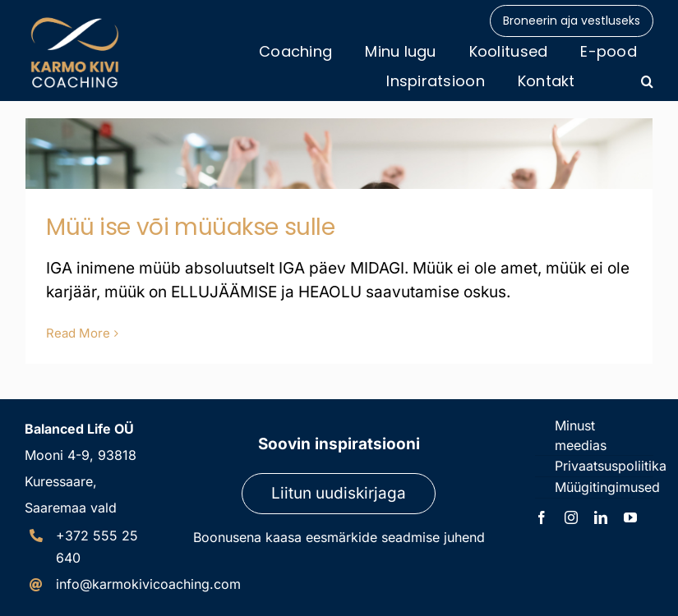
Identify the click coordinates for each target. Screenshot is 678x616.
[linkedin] (601, 517)
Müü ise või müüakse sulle (191, 227)
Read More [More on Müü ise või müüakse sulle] (78, 333)
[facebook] (542, 517)
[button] (647, 81)
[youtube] (630, 517)
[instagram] (571, 517)
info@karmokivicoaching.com (148, 584)
